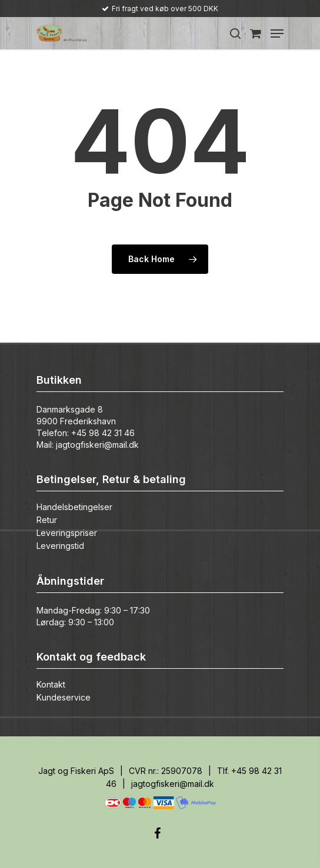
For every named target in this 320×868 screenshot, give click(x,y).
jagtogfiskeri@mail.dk (97, 445)
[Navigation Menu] (277, 33)
